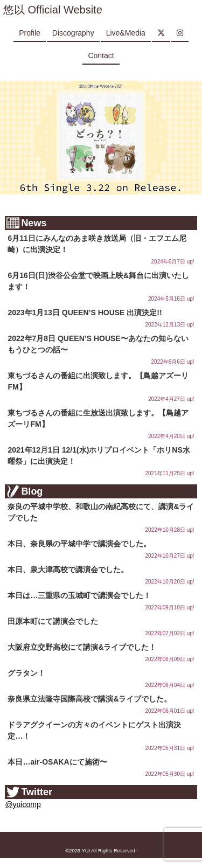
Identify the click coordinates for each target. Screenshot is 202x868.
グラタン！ (26, 673)
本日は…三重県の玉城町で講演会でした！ (79, 595)
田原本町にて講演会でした (53, 621)
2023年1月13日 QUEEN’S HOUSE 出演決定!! (85, 313)
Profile (30, 33)
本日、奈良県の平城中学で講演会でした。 (79, 544)
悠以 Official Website (53, 10)
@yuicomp (23, 804)
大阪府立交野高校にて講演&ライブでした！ (82, 647)
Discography (73, 33)
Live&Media (126, 33)
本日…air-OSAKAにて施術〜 (57, 762)
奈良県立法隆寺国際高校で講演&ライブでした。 (89, 699)
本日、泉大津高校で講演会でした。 (68, 570)
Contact (101, 55)
